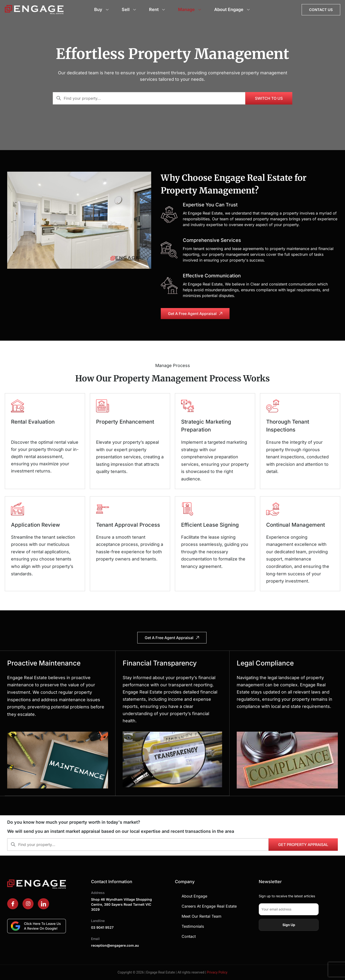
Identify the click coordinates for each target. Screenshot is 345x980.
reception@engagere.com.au (115, 945)
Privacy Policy (217, 972)
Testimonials (193, 926)
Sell (129, 9)
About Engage (233, 9)
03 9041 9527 (102, 927)
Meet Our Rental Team (201, 916)
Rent (158, 9)
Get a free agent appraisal (195, 314)
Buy (102, 9)
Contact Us (321, 10)
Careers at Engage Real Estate (209, 906)
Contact (189, 936)
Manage (190, 9)
